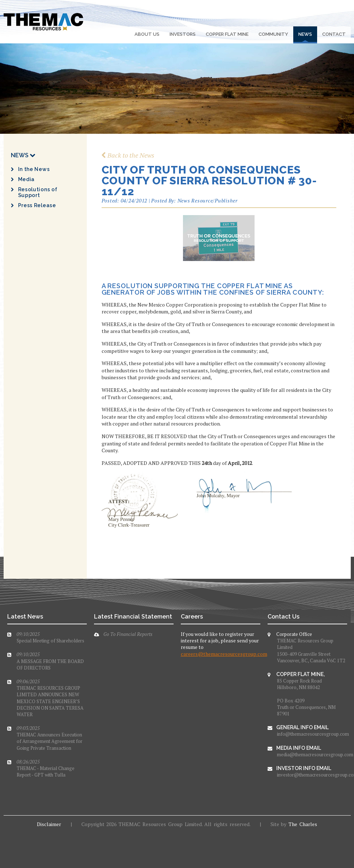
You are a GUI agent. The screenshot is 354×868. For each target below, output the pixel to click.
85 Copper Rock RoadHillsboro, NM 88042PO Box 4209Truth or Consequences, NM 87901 (306, 697)
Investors (183, 34)
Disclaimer (49, 824)
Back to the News (128, 155)
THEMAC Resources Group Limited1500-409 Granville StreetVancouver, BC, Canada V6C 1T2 (311, 651)
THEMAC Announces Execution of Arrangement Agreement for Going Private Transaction (50, 738)
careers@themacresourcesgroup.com (224, 654)
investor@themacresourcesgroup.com (312, 775)
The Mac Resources (43, 22)
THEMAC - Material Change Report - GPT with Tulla (46, 768)
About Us (147, 34)
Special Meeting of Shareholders (50, 637)
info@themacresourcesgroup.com (312, 734)
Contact (334, 34)
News (305, 34)
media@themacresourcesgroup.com (312, 754)
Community (273, 34)
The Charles (303, 824)
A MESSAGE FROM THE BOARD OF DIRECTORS (50, 661)
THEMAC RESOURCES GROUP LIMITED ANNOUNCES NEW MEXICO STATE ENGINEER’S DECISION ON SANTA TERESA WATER (50, 698)
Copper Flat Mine (227, 34)
